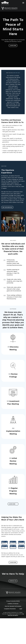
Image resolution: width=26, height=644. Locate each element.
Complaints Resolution (10, 609)
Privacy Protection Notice (13, 601)
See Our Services (7, 207)
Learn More (13, 45)
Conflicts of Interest (13, 604)
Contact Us (13, 581)
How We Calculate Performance (13, 606)
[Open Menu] (23, 3)
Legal (21, 609)
